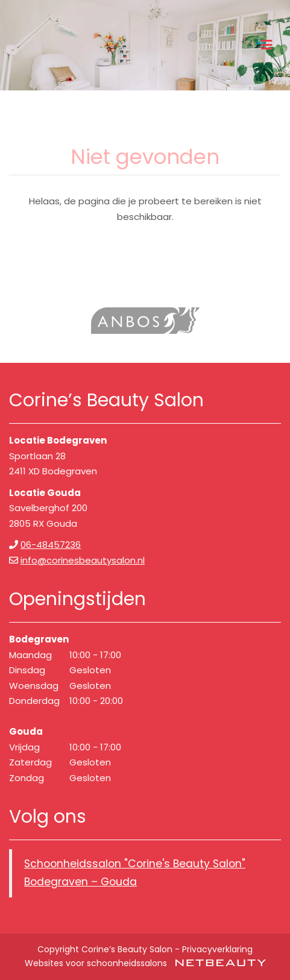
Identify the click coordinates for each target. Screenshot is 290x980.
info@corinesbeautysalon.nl (83, 560)
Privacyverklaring (217, 949)
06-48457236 (51, 545)
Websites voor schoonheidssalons (145, 963)
